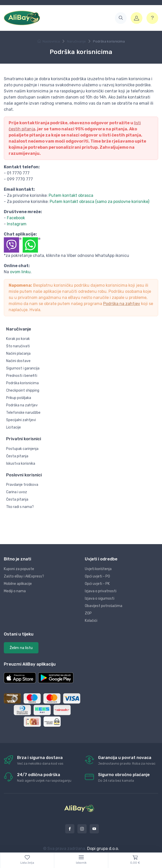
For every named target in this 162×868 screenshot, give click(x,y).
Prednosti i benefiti (22, 376)
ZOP (88, 613)
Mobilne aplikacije (18, 584)
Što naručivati (18, 346)
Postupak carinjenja (22, 449)
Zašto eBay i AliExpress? (24, 576)
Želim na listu (21, 648)
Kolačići (91, 621)
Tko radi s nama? (20, 507)
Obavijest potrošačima (104, 606)
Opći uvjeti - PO (97, 576)
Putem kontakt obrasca (71, 195)
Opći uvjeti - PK (97, 584)
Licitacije (13, 427)
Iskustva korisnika (21, 464)
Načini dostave (18, 361)
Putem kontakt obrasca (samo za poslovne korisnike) (99, 202)
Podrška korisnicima (22, 383)
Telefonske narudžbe (23, 413)
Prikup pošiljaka (19, 398)
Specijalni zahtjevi (21, 420)
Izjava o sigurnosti (100, 598)
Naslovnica (49, 41)
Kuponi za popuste (19, 569)
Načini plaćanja (18, 354)
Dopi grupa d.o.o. (103, 849)
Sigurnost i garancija (23, 368)
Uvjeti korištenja (98, 569)
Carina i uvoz (17, 492)
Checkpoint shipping (23, 390)
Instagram (17, 224)
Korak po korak (18, 339)
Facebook (16, 218)
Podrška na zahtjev (122, 304)
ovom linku (20, 272)
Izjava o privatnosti (101, 591)
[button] (121, 18)
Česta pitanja (17, 456)
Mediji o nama (15, 591)
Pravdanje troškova (22, 485)
